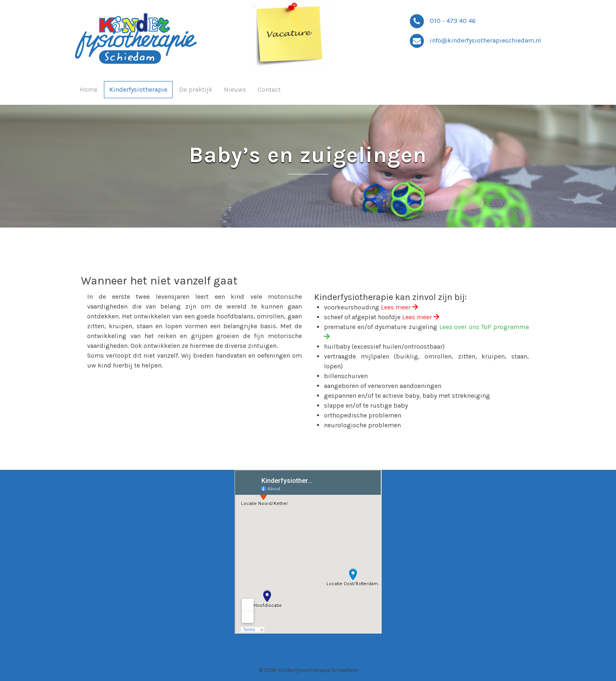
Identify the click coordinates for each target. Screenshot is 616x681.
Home (89, 89)
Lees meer (399, 307)
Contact (269, 89)
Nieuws (235, 89)
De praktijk (196, 89)
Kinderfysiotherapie (138, 89)
